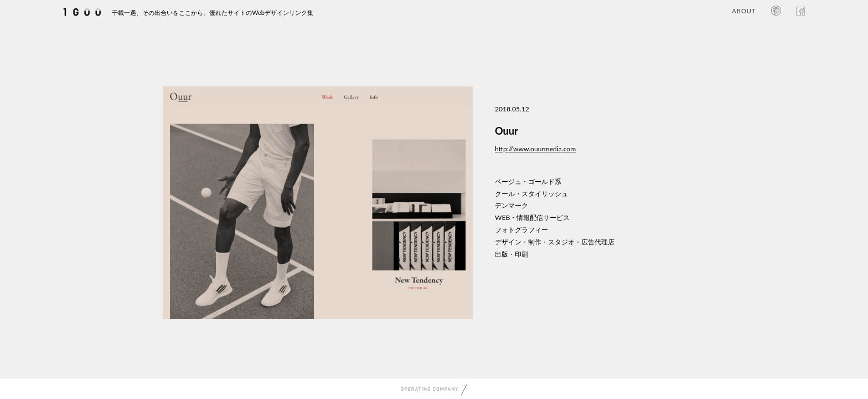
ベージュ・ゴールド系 (528, 181)
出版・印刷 (512, 254)
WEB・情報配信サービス (532, 218)
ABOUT (744, 11)
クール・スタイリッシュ (531, 194)
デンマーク (512, 205)
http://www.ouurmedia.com (535, 149)
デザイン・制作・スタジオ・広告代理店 (555, 242)
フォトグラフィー (521, 230)
